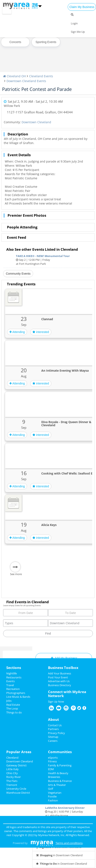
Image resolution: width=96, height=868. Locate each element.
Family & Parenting (60, 765)
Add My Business (64, 658)
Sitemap (53, 737)
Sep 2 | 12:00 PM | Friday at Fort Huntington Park (48, 260)
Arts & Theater (57, 785)
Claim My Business (82, 7)
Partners (53, 729)
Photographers (16, 693)
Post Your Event (58, 677)
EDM (51, 769)
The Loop (12, 708)
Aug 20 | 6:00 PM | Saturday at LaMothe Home (64, 812)
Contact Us (55, 725)
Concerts (15, 42)
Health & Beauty (58, 773)
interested (41, 332)
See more (16, 574)
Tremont (12, 785)
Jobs (9, 701)
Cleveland (12, 758)
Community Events (18, 274)
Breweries (54, 777)
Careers (53, 741)
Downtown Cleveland (36, 122)
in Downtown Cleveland (59, 855)
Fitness (52, 761)
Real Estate (13, 705)
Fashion (53, 800)
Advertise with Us (59, 681)
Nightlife (12, 673)
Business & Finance (60, 781)
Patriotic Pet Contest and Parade (37, 89)
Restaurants (14, 677)
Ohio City (12, 773)
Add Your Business (60, 673)
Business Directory (60, 685)
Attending (17, 332)
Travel (10, 685)
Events (10, 681)
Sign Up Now (56, 701)
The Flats (12, 781)
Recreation (13, 689)
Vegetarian (55, 793)
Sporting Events (46, 42)
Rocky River (14, 777)
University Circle (16, 789)
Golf (51, 789)
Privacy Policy (56, 733)
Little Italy (12, 769)
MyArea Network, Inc (51, 835)
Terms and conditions (69, 843)
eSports (53, 758)
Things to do (14, 712)
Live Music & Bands (18, 697)
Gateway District (16, 765)
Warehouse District (18, 793)
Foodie (52, 796)
